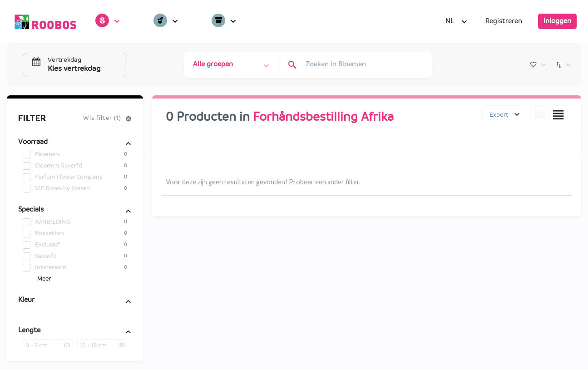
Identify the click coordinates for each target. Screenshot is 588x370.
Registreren (504, 21)
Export (499, 115)
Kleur (26, 300)
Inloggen (557, 21)
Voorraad (33, 142)
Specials (31, 210)
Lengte (29, 331)
